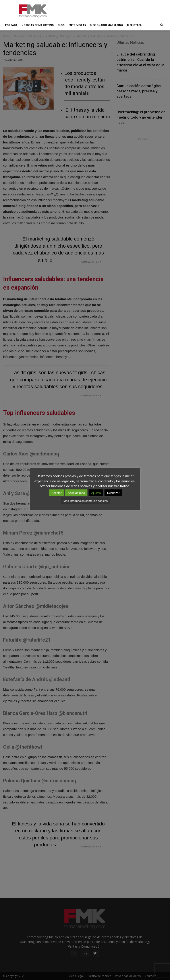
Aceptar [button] (57, 493)
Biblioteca (134, 25)
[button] (162, 25)
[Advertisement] (115, 10)
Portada (11, 25)
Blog (61, 25)
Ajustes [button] (96, 493)
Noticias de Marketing (38, 25)
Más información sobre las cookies (86, 501)
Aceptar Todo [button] (76, 493)
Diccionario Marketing (106, 25)
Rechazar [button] (113, 493)
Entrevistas (77, 25)
